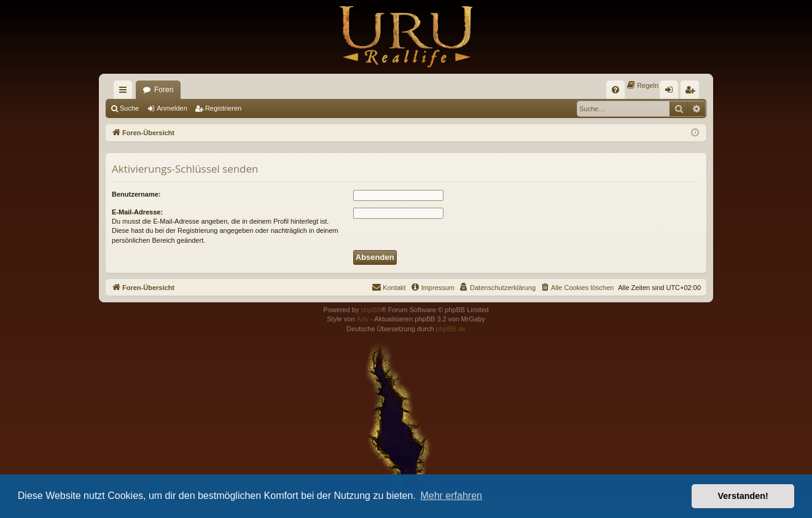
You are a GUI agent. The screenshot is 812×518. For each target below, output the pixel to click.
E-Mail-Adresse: (137, 212)
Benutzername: (136, 194)
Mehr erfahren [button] (451, 496)
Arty (363, 319)
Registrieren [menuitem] (693, 92)
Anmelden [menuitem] (672, 92)
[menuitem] (615, 90)
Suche (129, 108)
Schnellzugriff (125, 92)
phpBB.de (451, 329)
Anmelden (172, 108)
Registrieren (223, 108)
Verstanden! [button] (743, 496)
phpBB (371, 310)
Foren (164, 90)
